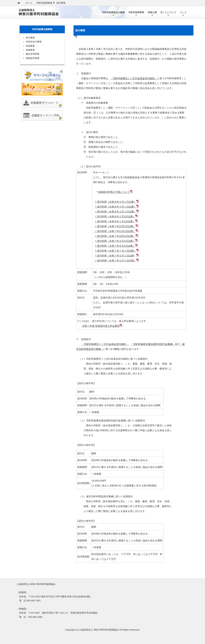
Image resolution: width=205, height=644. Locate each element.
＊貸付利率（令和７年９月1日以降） (115, 241)
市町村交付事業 (34, 42)
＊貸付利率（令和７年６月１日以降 (114, 256)
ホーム (29, 3)
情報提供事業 (33, 58)
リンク (183, 12)
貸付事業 (30, 38)
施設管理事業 (33, 54)
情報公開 (152, 12)
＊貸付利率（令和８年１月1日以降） (115, 221)
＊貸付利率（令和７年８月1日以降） (115, 246)
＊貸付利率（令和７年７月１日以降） (115, 251)
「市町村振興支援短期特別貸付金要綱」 (153, 344)
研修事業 (30, 50)
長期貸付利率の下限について (114, 192)
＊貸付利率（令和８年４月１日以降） (115, 207)
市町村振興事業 (136, 12)
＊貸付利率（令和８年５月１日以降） (115, 202)
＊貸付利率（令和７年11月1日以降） (115, 231)
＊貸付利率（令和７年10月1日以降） (115, 236)
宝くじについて (168, 12)
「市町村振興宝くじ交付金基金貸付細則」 (134, 78)
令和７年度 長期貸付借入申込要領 (101, 326)
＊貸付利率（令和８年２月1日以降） (115, 216)
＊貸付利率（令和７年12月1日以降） (115, 226)
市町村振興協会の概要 (113, 12)
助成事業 (30, 46)
